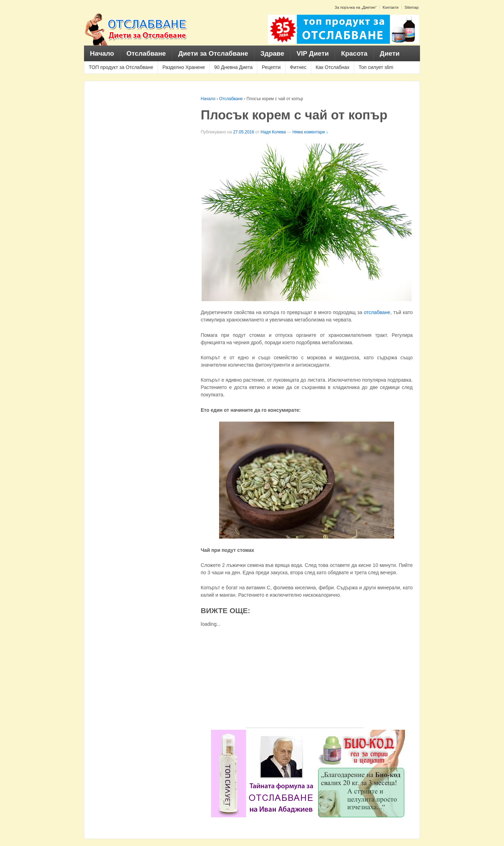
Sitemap (412, 7)
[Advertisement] (304, 679)
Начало (102, 53)
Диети (390, 53)
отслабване (377, 312)
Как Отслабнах (333, 67)
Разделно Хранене (184, 67)
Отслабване (146, 53)
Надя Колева (273, 132)
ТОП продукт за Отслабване (121, 67)
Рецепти (271, 67)
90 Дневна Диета (233, 67)
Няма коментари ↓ (310, 132)
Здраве (272, 53)
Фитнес (298, 67)
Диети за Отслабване (213, 53)
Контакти (391, 7)
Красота (354, 53)
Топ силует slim (376, 67)
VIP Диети (313, 53)
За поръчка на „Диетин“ (356, 7)
